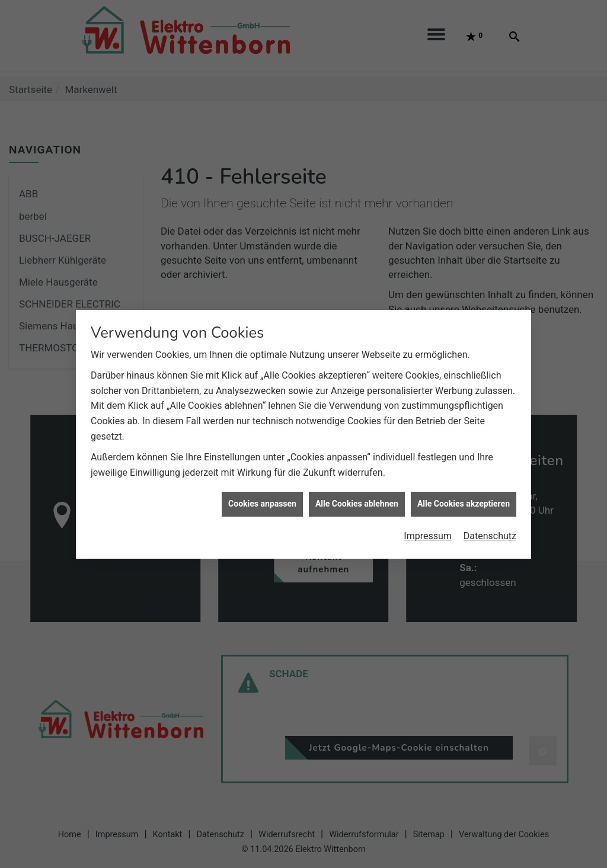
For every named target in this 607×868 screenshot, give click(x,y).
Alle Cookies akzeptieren (464, 498)
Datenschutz (490, 530)
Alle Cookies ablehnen (357, 498)
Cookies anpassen (262, 498)
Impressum (428, 530)
